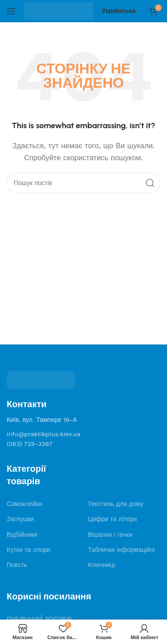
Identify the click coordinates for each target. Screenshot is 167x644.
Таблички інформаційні (122, 550)
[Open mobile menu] (11, 11)
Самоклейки (24, 504)
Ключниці (102, 565)
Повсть (17, 565)
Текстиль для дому (116, 504)
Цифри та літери (113, 519)
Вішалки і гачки (110, 535)
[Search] (83, 183)
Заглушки (20, 519)
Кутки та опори (29, 550)
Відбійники (22, 535)
